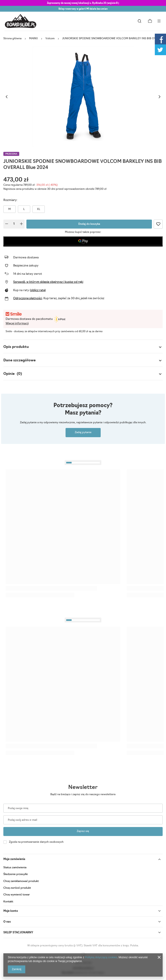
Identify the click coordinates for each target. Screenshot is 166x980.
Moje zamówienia (14, 859)
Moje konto (11, 911)
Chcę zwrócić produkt (17, 888)
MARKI (33, 39)
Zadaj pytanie (83, 432)
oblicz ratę (38, 290)
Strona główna (12, 39)
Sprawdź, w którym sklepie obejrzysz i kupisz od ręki (48, 282)
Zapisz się (83, 831)
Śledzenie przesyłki (16, 874)
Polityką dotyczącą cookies (101, 957)
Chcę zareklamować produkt (21, 881)
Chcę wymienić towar (17, 895)
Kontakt (8, 902)
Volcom (50, 39)
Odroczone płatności (28, 298)
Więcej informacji (17, 324)
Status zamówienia (15, 868)
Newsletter (83, 788)
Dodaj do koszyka (89, 224)
